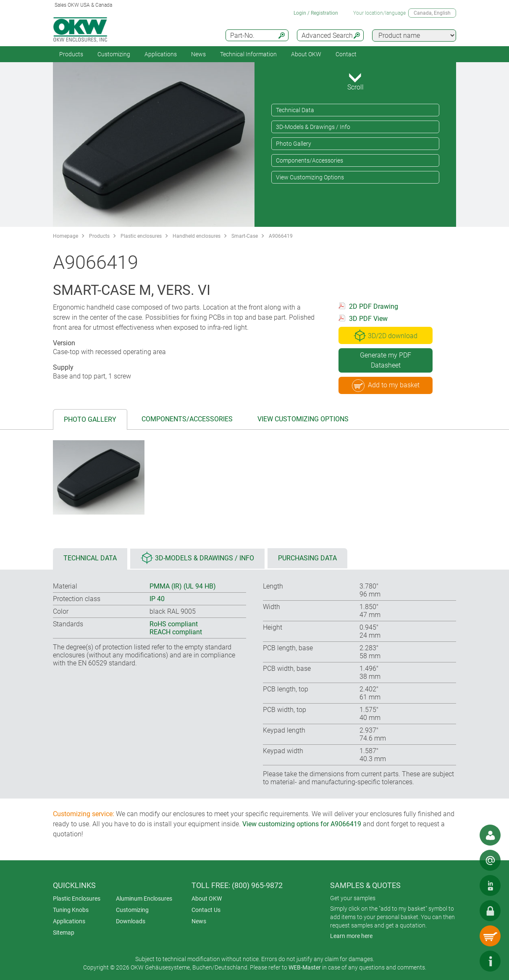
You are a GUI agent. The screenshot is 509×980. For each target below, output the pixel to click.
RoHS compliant (174, 624)
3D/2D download (386, 336)
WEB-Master (305, 967)
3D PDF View (368, 319)
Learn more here (351, 936)
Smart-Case (245, 236)
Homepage (66, 236)
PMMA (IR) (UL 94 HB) (183, 586)
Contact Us (206, 910)
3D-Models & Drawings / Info (313, 127)
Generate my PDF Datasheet (386, 360)
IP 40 (157, 599)
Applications (161, 54)
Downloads (131, 921)
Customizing (114, 54)
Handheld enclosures (197, 236)
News (198, 54)
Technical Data (295, 110)
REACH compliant (176, 632)
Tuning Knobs (71, 910)
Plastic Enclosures (77, 899)
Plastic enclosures (141, 236)
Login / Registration (316, 13)
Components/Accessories (310, 160)
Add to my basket (386, 386)
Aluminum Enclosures (144, 899)
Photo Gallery (294, 144)
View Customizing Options (310, 177)
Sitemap (64, 933)
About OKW (207, 899)
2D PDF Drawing (374, 306)
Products (71, 54)
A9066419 (281, 236)
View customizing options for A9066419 (302, 824)
